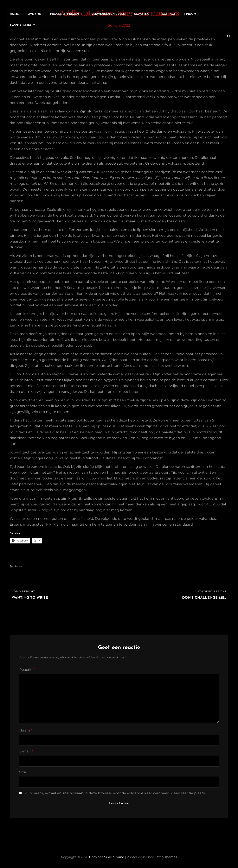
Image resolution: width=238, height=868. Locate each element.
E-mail (26, 751)
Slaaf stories (216, 14)
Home (16, 14)
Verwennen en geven (108, 14)
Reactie (27, 670)
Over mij (35, 14)
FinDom (189, 14)
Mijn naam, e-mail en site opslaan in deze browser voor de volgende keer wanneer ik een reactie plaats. (115, 793)
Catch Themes (166, 857)
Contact (168, 14)
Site (23, 772)
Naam (26, 730)
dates (18, 566)
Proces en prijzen (67, 14)
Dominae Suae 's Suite (107, 857)
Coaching (144, 14)
